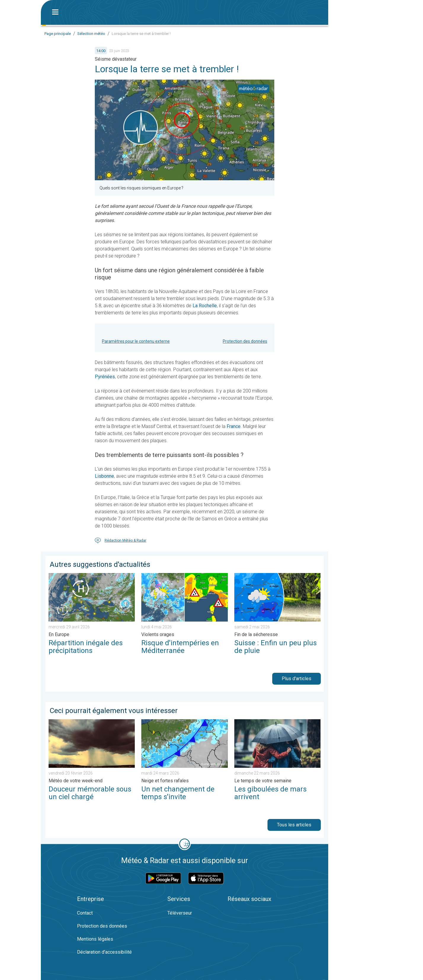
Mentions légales (95, 939)
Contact (85, 913)
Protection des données (245, 341)
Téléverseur (180, 913)
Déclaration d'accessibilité (104, 952)
